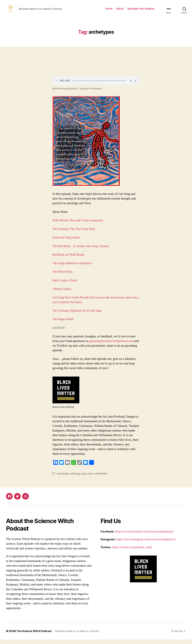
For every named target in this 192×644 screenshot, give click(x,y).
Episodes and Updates (141, 11)
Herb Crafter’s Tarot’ (66, 285)
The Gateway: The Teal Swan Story (75, 233)
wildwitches (101, 478)
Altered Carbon (62, 293)
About (120, 11)
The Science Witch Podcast (34, 636)
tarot (91, 478)
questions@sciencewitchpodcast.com (112, 345)
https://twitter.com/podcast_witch (133, 552)
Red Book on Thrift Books (69, 259)
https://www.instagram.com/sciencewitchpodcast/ (147, 544)
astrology (76, 478)
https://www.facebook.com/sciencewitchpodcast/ (146, 536)
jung (84, 478)
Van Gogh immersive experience (73, 268)
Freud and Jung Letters (67, 242)
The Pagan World (63, 324)
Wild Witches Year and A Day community (79, 225)
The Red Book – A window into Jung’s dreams (82, 251)
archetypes (63, 478)
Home (109, 11)
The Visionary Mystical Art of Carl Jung (78, 315)
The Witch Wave (63, 276)
